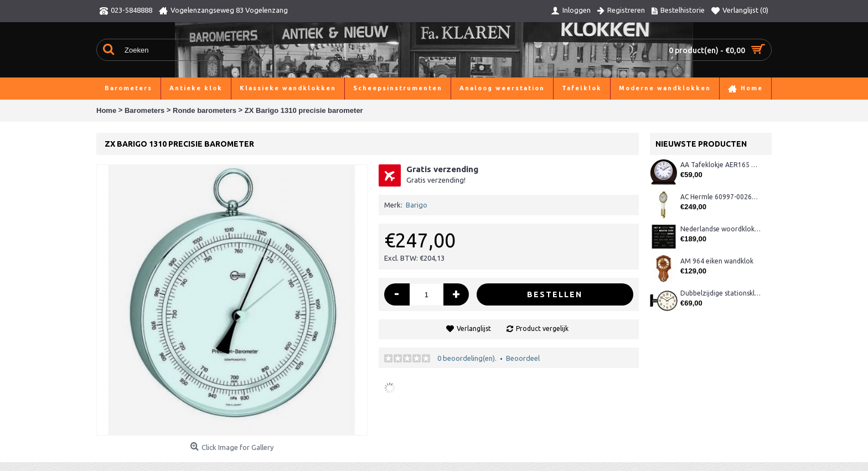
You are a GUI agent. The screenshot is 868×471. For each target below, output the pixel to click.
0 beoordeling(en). (467, 358)
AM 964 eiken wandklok (717, 261)
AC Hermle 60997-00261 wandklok (720, 197)
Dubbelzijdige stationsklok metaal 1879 (720, 293)
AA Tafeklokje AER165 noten (720, 165)
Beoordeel (523, 358)
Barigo (417, 205)
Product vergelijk (542, 328)
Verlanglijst (474, 328)
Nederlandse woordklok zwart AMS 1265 (720, 229)
